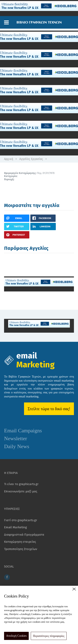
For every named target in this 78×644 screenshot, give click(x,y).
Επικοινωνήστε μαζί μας (21, 491)
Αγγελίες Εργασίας (31, 159)
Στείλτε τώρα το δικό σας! (49, 409)
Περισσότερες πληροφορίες (49, 636)
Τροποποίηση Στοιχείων (21, 549)
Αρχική (9, 159)
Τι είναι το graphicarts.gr (21, 484)
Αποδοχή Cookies (16, 636)
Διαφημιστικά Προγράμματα (24, 535)
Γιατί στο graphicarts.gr (21, 520)
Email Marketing (15, 527)
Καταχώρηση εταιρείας (20, 542)
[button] (6, 23)
